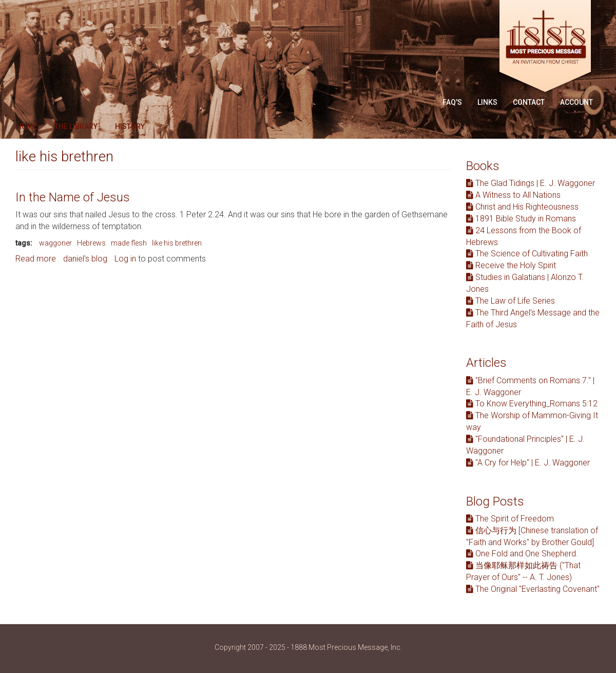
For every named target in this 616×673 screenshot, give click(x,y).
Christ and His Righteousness (522, 207)
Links (487, 102)
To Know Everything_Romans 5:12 (532, 404)
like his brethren (177, 243)
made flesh (129, 243)
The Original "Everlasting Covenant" (533, 589)
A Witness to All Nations (513, 195)
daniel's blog (85, 259)
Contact (529, 102)
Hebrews (91, 243)
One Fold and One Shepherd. (522, 554)
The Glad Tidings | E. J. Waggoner (531, 183)
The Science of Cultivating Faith (527, 254)
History (130, 126)
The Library (76, 126)
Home (27, 126)
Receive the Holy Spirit (511, 265)
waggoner (55, 243)
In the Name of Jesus (73, 197)
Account (576, 102)
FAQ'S (452, 102)
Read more (36, 259)
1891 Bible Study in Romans (521, 219)
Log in (125, 259)
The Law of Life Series (511, 301)
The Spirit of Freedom (510, 519)
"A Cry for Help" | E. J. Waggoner (528, 463)
